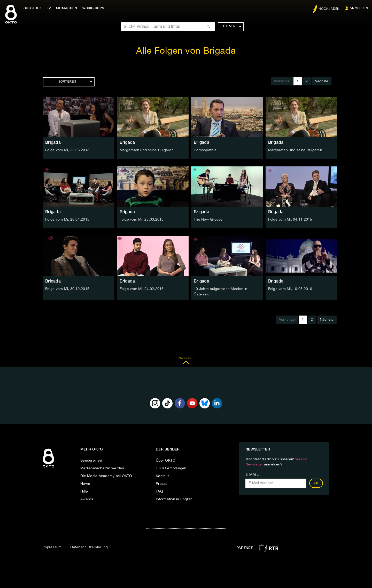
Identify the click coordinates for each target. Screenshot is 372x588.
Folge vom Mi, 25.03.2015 (142, 220)
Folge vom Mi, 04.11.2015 (290, 220)
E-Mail (252, 474)
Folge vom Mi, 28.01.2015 (67, 220)
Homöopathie (205, 150)
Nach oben (186, 361)
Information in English (174, 499)
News (85, 484)
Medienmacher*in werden (102, 468)
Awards (87, 499)
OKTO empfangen (171, 468)
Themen (232, 27)
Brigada (53, 142)
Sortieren (75, 82)
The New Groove (208, 220)
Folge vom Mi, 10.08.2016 (290, 289)
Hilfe (84, 491)
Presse (162, 484)
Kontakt (162, 476)
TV (50, 8)
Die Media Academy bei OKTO (106, 476)
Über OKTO (166, 460)
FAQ (159, 491)
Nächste (321, 81)
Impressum (52, 547)
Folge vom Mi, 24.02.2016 (142, 289)
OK (316, 483)
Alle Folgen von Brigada (186, 51)
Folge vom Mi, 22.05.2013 (67, 150)
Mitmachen (68, 8)
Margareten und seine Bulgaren (147, 150)
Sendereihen (91, 460)
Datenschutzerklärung (89, 547)
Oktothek (34, 8)
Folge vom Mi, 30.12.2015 (67, 289)
